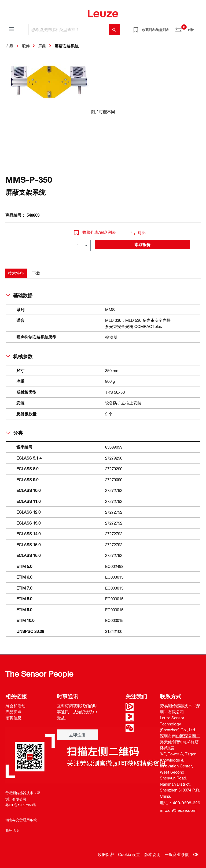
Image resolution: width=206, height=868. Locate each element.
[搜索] (114, 30)
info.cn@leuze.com (178, 810)
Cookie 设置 (129, 854)
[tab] (16, 273)
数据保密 (106, 854)
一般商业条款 (177, 854)
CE (196, 854)
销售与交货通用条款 (21, 820)
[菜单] (12, 29)
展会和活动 (15, 706)
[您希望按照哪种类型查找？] (69, 30)
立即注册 (77, 735)
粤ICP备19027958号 (21, 805)
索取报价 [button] (142, 244)
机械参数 (19, 356)
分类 (14, 433)
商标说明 (12, 830)
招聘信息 (13, 718)
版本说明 (152, 854)
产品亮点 (13, 712)
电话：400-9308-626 (180, 803)
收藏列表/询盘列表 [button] (95, 232)
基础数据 (19, 295)
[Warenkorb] (197, 28)
